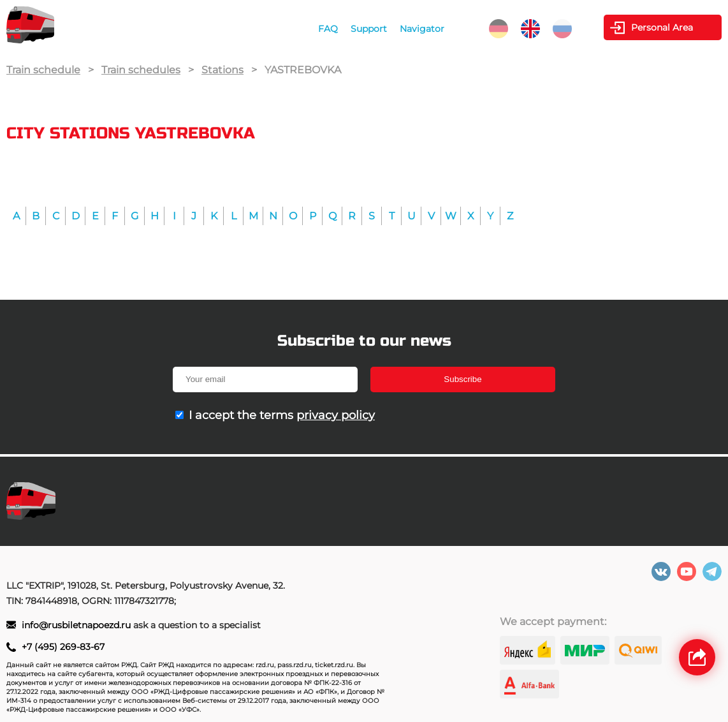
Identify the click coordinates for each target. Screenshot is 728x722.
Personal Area (662, 27)
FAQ (328, 29)
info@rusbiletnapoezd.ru (77, 625)
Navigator (422, 29)
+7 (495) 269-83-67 (63, 647)
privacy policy (336, 415)
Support (369, 29)
